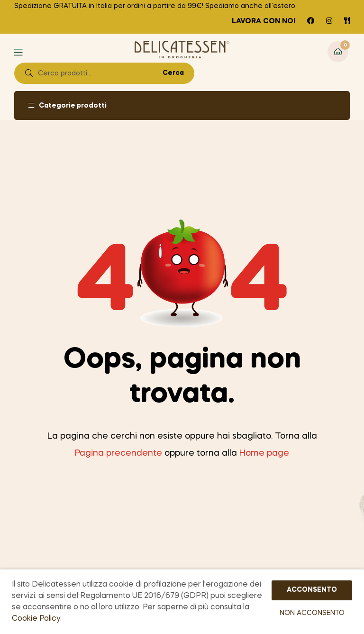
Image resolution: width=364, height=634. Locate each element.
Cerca (173, 73)
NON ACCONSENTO (312, 613)
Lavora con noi (264, 21)
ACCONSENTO (312, 590)
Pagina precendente (118, 453)
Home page (264, 453)
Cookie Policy (36, 619)
